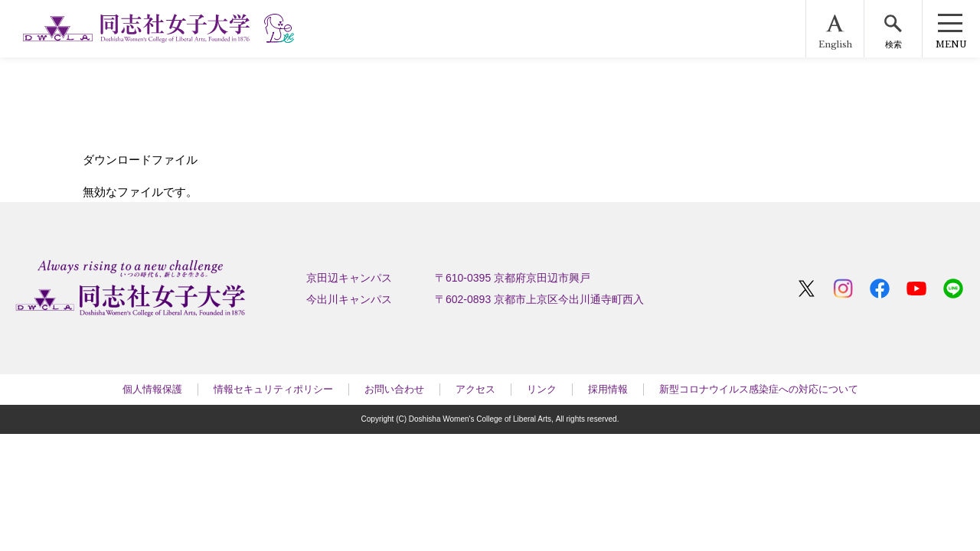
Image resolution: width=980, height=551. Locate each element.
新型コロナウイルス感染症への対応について (759, 389)
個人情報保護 (152, 389)
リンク (542, 389)
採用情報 (608, 389)
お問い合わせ (394, 389)
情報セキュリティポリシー (273, 389)
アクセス (475, 389)
